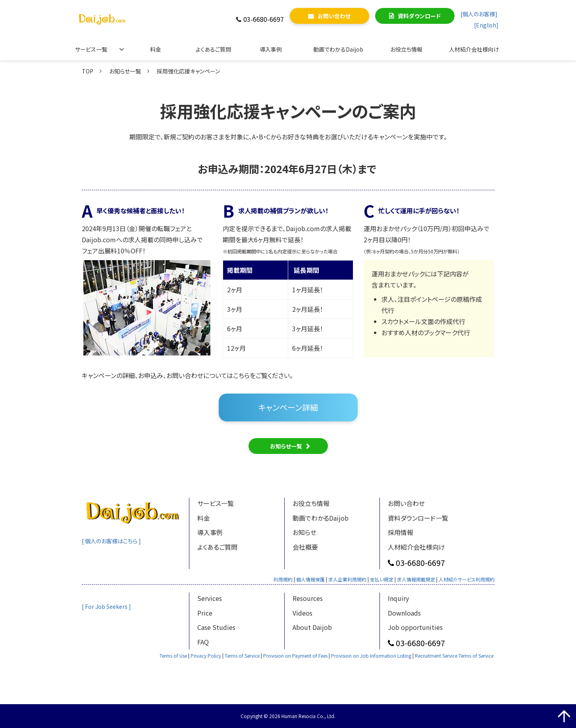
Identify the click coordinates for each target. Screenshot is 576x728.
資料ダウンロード (419, 16)
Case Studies (216, 627)
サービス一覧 (91, 49)
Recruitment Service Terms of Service (454, 656)
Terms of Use (173, 656)
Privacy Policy (206, 656)
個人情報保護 (310, 579)
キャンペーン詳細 (288, 407)
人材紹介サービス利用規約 (467, 579)
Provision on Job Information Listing (371, 656)
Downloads (404, 613)
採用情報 (401, 532)
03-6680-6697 (264, 19)
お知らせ (304, 532)
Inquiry (398, 598)
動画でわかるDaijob (338, 49)
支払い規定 (382, 579)
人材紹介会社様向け (474, 49)
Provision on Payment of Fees (295, 656)
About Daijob (312, 627)
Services (210, 598)
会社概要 (305, 547)
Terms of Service (242, 656)
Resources (308, 598)
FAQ (203, 642)
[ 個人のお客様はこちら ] (113, 541)
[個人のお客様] (479, 14)
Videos (302, 613)
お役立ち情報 (406, 49)
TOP (88, 71)
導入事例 (271, 49)
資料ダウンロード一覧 (418, 518)
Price (205, 613)
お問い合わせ (334, 16)
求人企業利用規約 (347, 579)
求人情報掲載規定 (416, 579)
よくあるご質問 (213, 49)
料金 (156, 49)
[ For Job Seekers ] (107, 606)
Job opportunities (415, 627)
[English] (486, 25)
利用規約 (283, 579)
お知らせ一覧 (125, 71)
